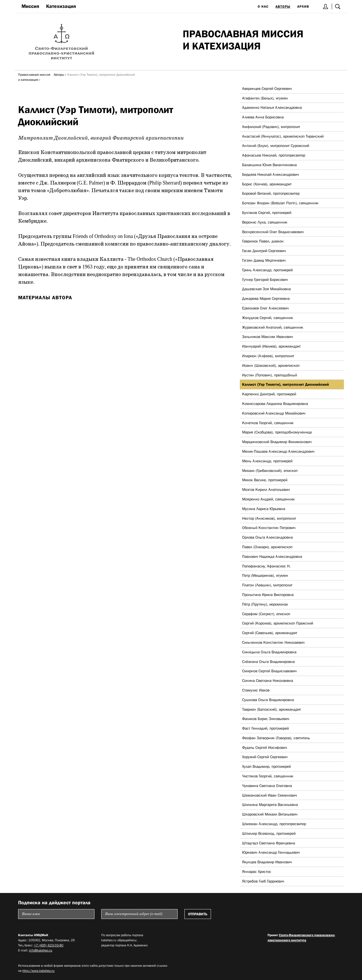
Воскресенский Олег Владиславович (273, 232)
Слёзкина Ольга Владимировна (268, 662)
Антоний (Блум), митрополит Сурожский (276, 146)
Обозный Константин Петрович (269, 528)
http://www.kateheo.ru (38, 971)
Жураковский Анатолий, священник (273, 327)
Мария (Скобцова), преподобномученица (277, 432)
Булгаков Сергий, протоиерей (267, 213)
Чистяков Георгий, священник (268, 776)
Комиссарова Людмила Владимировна (275, 404)
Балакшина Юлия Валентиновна (269, 165)
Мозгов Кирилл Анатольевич (266, 489)
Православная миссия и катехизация (34, 77)
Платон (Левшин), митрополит (267, 585)
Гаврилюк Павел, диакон (263, 241)
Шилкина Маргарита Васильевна (270, 805)
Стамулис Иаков (256, 690)
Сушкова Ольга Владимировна (268, 700)
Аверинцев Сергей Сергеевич (267, 88)
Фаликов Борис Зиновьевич (266, 719)
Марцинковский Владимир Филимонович (277, 442)
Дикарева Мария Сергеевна (266, 298)
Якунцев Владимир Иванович (267, 862)
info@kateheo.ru (41, 950)
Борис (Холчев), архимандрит (267, 184)
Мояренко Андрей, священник (268, 499)
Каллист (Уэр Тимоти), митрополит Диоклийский (285, 384)
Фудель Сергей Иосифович (265, 747)
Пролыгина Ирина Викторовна (268, 595)
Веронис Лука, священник (265, 222)
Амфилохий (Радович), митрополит (271, 127)
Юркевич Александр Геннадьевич (271, 852)
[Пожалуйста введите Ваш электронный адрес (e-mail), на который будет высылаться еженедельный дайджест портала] (139, 914)
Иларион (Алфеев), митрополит (268, 356)
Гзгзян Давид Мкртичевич (264, 260)
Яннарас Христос (257, 871)
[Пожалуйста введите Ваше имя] (56, 914)
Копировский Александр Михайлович (274, 413)
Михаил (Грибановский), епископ (270, 471)
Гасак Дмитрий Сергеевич (264, 251)
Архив (303, 6)
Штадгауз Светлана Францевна (269, 843)
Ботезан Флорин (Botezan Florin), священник (280, 203)
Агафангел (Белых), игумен (265, 98)
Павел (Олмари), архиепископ (267, 547)
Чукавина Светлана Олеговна (267, 786)
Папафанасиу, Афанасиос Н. (266, 566)
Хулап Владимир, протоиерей (266, 766)
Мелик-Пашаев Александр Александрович (278, 451)
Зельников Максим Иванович (268, 337)
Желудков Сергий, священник (268, 318)
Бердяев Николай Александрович (271, 174)
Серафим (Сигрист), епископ (266, 614)
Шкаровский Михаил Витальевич (270, 814)
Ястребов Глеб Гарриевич (263, 881)
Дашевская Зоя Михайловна (266, 289)
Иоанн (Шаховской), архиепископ (271, 365)
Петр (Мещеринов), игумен (265, 575)
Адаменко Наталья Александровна (272, 107)
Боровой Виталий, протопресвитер (271, 193)
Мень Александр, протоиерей (267, 461)
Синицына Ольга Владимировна (269, 652)
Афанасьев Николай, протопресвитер (274, 155)
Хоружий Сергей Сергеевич (265, 757)
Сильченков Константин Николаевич (273, 642)
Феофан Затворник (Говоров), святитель (276, 738)
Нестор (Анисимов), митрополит (269, 518)
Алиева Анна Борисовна (263, 117)
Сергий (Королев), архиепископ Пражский (278, 623)
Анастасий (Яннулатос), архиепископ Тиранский (283, 136)
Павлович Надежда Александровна (272, 556)
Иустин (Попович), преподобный (270, 375)
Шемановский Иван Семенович (270, 795)
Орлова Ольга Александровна (267, 537)
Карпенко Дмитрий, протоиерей (269, 394)
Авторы (283, 6)
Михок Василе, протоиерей (265, 480)
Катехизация (61, 6)
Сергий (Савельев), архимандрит (270, 633)
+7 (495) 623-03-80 (49, 945)
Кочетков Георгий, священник (268, 423)
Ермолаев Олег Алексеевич (265, 308)
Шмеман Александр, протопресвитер (274, 824)
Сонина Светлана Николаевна (268, 680)
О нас (263, 6)
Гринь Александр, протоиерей (267, 270)
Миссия (30, 6)
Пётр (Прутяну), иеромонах (265, 604)
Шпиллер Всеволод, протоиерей (269, 833)
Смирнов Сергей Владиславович (269, 671)
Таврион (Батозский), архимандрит (271, 709)
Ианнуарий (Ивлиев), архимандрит (271, 346)
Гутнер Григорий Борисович (265, 279)
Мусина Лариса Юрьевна (264, 509)
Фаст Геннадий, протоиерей (265, 728)
